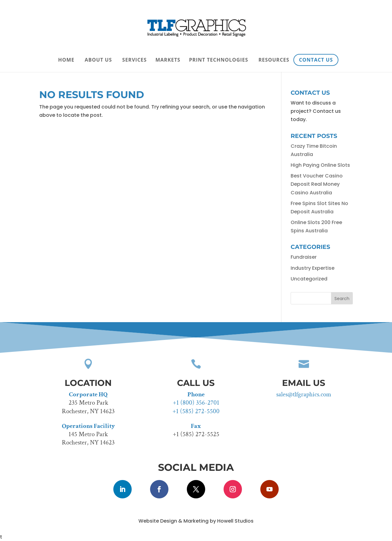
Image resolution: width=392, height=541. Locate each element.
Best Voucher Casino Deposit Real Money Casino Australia (317, 184)
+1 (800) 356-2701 (196, 403)
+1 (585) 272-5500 (196, 411)
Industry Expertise (313, 268)
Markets (168, 60)
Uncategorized (309, 279)
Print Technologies (219, 60)
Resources (274, 60)
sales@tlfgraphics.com (304, 394)
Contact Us (316, 60)
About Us (98, 60)
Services (134, 60)
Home (66, 60)
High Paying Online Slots (320, 165)
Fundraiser (304, 257)
